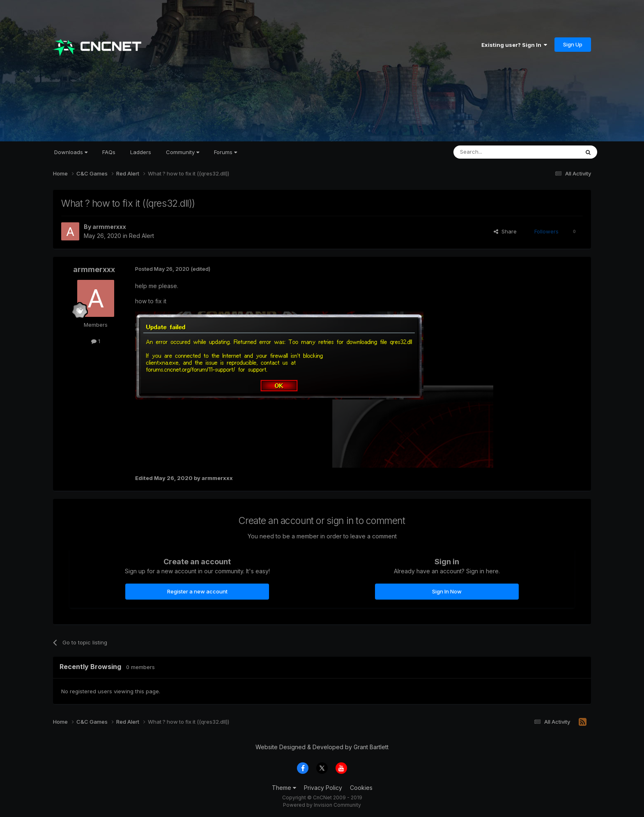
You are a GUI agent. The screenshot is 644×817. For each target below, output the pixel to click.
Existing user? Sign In (514, 45)
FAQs (109, 152)
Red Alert (141, 236)
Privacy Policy (323, 788)
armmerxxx (109, 227)
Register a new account (197, 591)
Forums (225, 152)
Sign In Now (447, 591)
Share (505, 231)
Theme (284, 788)
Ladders (141, 152)
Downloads (71, 152)
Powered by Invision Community (322, 805)
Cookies (361, 788)
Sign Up (573, 44)
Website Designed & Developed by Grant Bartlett (322, 747)
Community (183, 152)
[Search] (495, 152)
